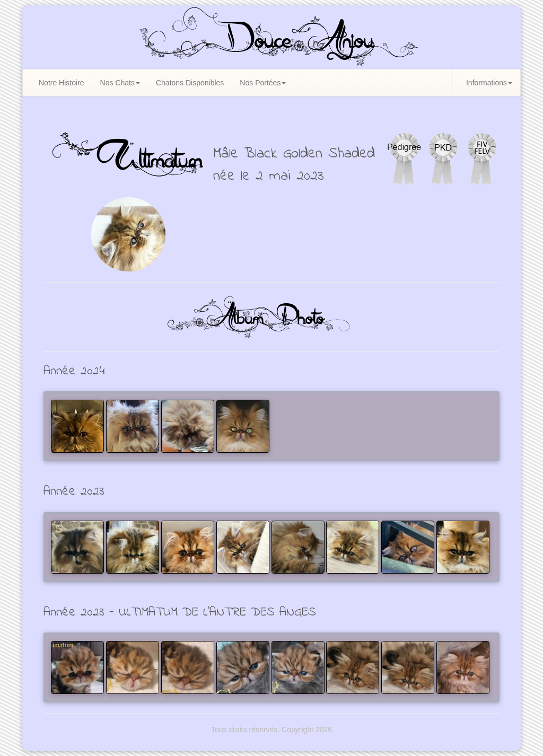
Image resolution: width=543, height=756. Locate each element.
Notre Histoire (62, 83)
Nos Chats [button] (120, 83)
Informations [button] (489, 83)
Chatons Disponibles (190, 83)
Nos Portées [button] (263, 83)
